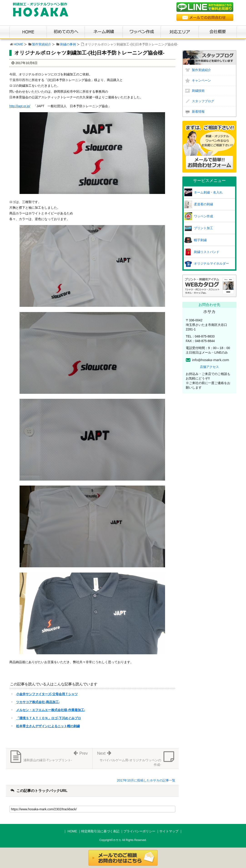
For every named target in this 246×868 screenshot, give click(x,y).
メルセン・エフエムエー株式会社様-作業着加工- (51, 710)
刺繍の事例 (68, 44)
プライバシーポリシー (139, 831)
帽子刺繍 (200, 240)
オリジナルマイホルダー (211, 263)
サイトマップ (169, 831)
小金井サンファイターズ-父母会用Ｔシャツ (47, 694)
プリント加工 (203, 228)
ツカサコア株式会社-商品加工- (38, 702)
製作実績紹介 (42, 44)
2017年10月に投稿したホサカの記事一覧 (146, 780)
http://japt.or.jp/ (20, 106)
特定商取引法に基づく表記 (100, 831)
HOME (18, 44)
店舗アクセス (209, 367)
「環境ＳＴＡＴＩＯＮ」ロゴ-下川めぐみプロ (49, 718)
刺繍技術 (198, 91)
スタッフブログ (203, 101)
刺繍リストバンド (207, 252)
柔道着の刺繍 (203, 204)
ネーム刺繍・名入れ (208, 192)
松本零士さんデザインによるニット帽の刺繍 (48, 726)
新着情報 (198, 112)
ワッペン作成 (203, 216)
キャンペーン (201, 80)
